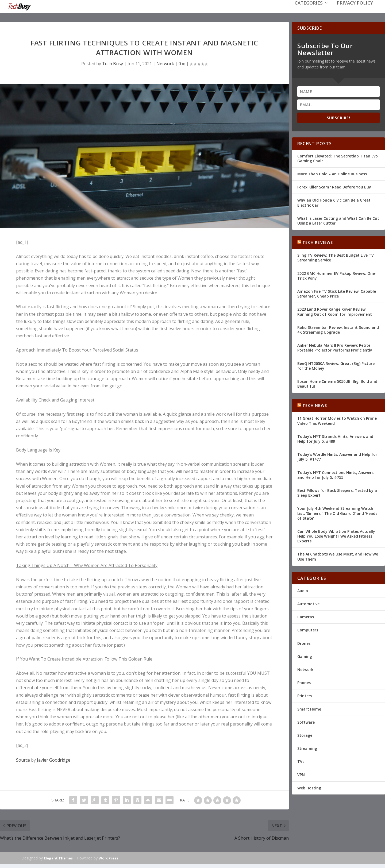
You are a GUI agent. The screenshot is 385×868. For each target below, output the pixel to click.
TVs (301, 761)
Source (23, 759)
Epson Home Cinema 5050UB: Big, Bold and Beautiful (337, 383)
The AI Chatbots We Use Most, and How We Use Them (338, 556)
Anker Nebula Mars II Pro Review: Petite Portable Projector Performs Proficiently (335, 347)
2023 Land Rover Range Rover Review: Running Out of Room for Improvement (335, 311)
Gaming (305, 656)
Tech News (315, 405)
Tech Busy (113, 63)
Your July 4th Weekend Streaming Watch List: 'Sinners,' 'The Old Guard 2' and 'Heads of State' (337, 513)
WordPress (108, 858)
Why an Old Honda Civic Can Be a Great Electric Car (334, 202)
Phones (304, 682)
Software (306, 722)
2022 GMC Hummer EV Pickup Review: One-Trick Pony (337, 275)
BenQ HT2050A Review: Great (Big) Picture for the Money (336, 365)
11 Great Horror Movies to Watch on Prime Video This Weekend (337, 420)
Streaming (307, 748)
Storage (305, 735)
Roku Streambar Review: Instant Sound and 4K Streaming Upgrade (338, 329)
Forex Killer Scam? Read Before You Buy (334, 186)
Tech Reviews (318, 242)
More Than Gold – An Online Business (332, 173)
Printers (305, 695)
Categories (309, 11)
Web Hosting (309, 787)
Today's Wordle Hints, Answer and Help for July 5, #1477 (337, 456)
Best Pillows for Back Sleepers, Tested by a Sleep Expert (337, 492)
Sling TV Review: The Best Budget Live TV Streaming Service (336, 257)
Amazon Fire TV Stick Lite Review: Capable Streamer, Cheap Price (337, 293)
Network (165, 63)
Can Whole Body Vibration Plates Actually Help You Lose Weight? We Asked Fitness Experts (336, 536)
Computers (308, 629)
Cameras (306, 616)
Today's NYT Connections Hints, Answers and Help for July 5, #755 (335, 474)
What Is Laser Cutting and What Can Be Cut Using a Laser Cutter (338, 220)
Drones (304, 643)
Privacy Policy (355, 11)
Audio (303, 590)
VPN (301, 774)
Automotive (308, 603)
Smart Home (309, 708)
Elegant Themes (58, 858)
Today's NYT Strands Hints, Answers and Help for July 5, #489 (335, 438)
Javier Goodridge (54, 759)
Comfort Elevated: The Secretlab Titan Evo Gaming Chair (338, 158)
